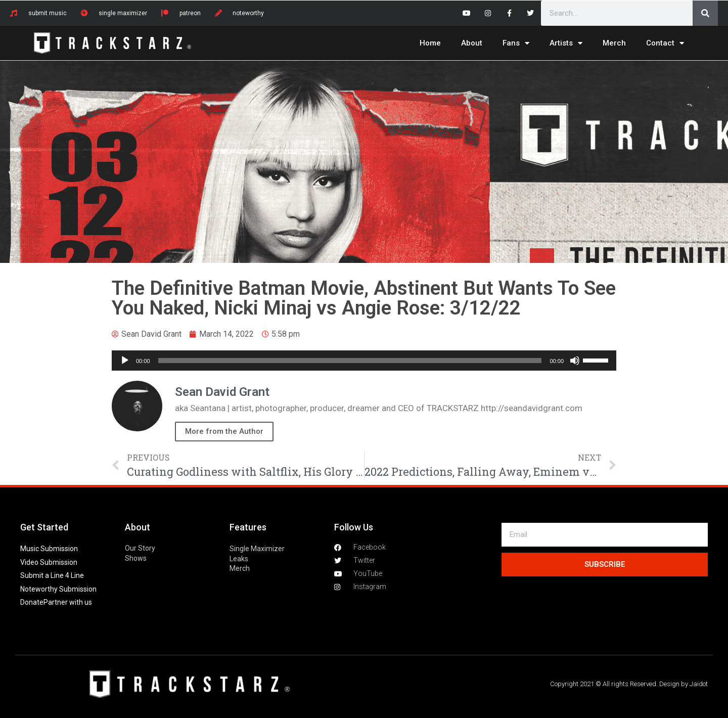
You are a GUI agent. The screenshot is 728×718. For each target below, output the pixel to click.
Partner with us (68, 602)
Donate (32, 602)
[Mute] (575, 361)
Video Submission (49, 562)
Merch (614, 43)
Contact (665, 43)
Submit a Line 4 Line (52, 575)
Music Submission (49, 549)
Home (430, 43)
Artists (566, 43)
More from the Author (224, 431)
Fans (516, 43)
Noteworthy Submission (58, 589)
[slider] (350, 361)
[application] (364, 361)
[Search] (705, 13)
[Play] (125, 361)
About (472, 43)
